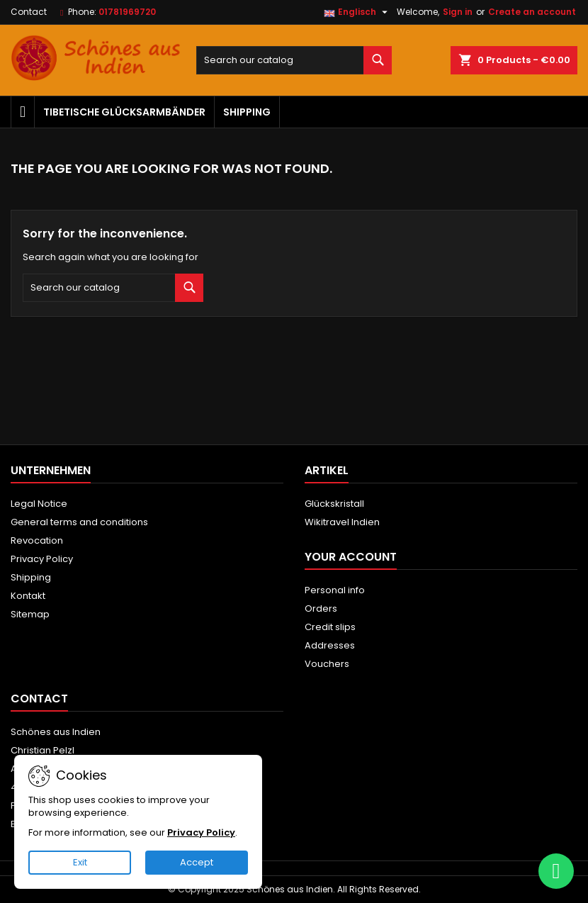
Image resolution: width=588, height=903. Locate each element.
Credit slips (330, 627)
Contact (29, 12)
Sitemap (30, 614)
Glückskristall (334, 504)
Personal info (335, 590)
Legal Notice (39, 504)
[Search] (294, 60)
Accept (197, 862)
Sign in (458, 12)
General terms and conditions (79, 522)
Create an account (532, 12)
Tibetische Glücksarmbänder (124, 112)
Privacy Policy (42, 559)
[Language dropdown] (357, 12)
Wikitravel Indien (342, 522)
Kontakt (28, 596)
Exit (80, 862)
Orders (321, 608)
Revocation (37, 540)
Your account (351, 557)
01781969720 (127, 12)
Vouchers (327, 664)
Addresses (330, 645)
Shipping (247, 112)
